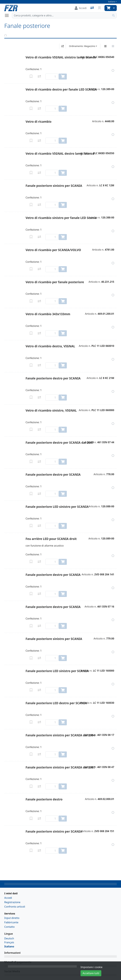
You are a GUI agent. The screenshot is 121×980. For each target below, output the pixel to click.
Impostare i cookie (91, 967)
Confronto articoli (15, 907)
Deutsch (9, 938)
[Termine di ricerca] (61, 15)
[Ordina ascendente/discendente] (63, 46)
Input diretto (12, 918)
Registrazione (12, 902)
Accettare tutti (91, 973)
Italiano (112, 2)
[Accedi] (81, 8)
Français (9, 942)
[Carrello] (108, 8)
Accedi (8, 898)
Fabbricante (11, 922)
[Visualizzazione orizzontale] (113, 46)
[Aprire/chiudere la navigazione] (8, 15)
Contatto (9, 927)
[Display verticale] (105, 46)
